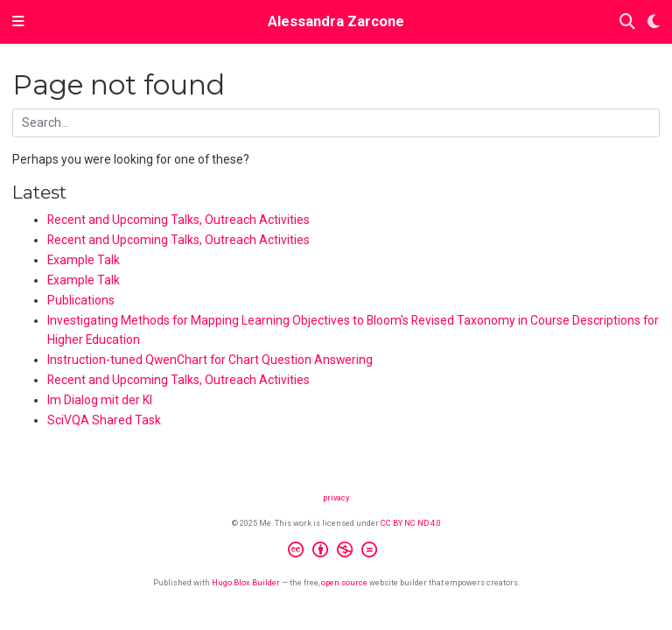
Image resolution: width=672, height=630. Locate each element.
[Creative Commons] (336, 552)
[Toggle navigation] (18, 22)
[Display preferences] (654, 22)
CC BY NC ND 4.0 (411, 523)
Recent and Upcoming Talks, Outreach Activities (178, 220)
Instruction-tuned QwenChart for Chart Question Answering (210, 360)
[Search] (627, 22)
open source (344, 582)
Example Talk (84, 260)
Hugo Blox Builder (246, 582)
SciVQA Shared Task (104, 420)
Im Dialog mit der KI (100, 400)
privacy (336, 497)
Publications (81, 300)
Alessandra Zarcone (336, 21)
